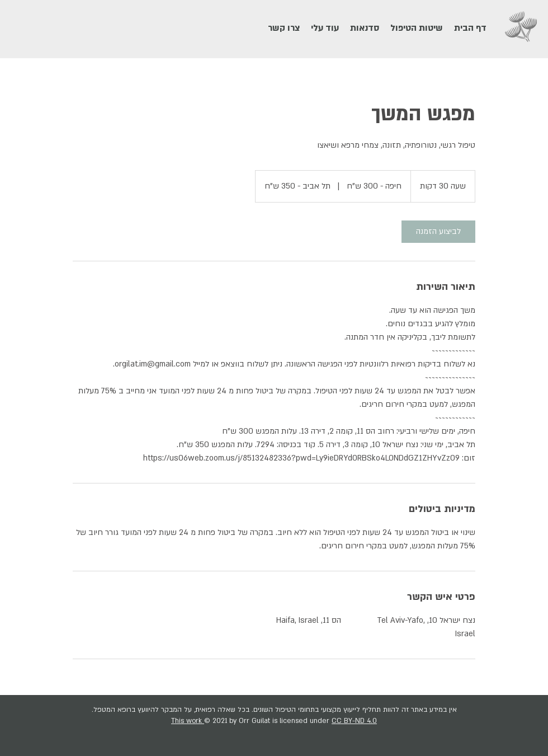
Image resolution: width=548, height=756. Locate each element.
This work (188, 721)
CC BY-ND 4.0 (354, 721)
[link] (438, 232)
